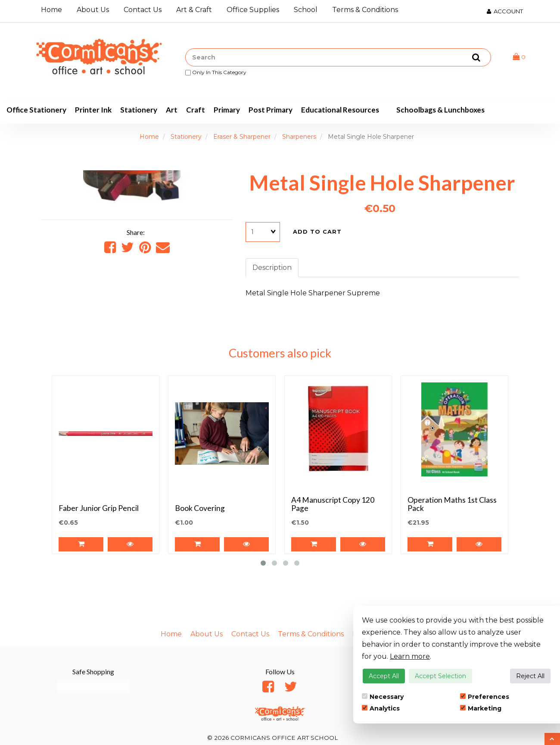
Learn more (410, 656)
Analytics (381, 708)
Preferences (485, 697)
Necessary (383, 697)
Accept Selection (440, 676)
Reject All (530, 676)
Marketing (481, 708)
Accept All (384, 676)
